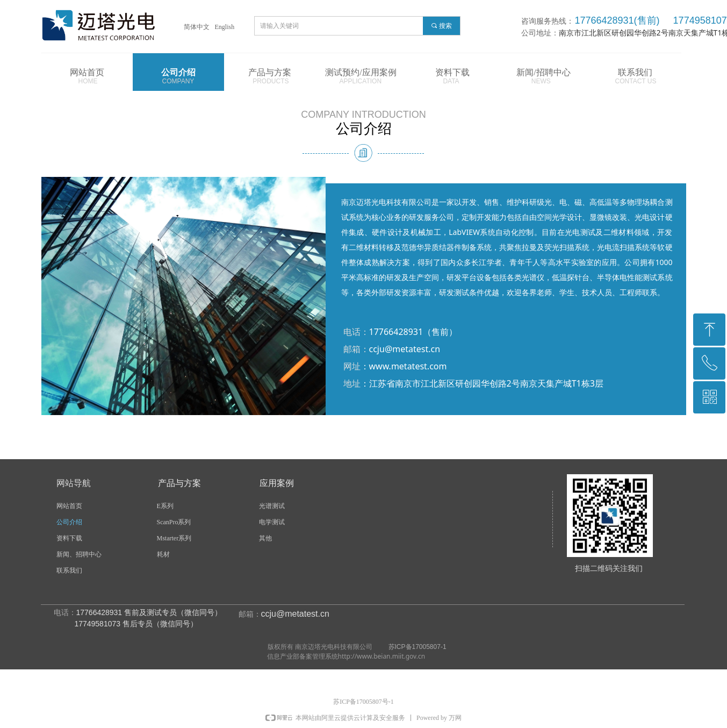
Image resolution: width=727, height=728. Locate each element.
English (225, 27)
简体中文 (197, 27)
